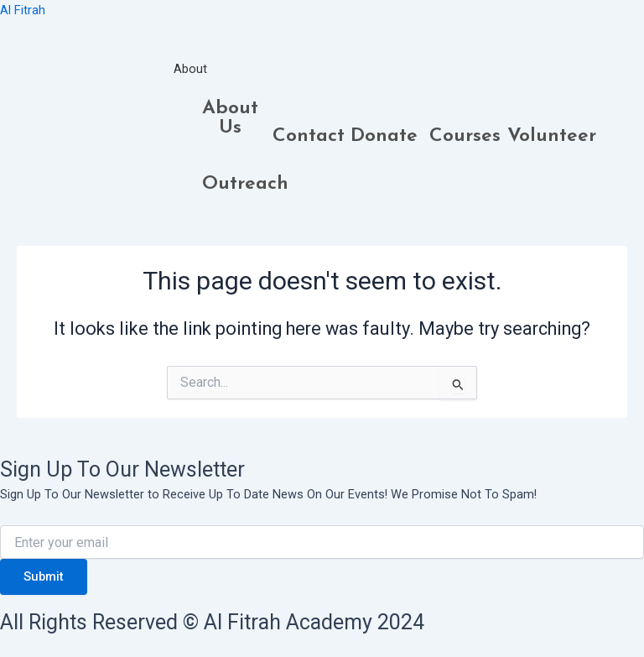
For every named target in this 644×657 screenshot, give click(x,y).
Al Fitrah (23, 10)
